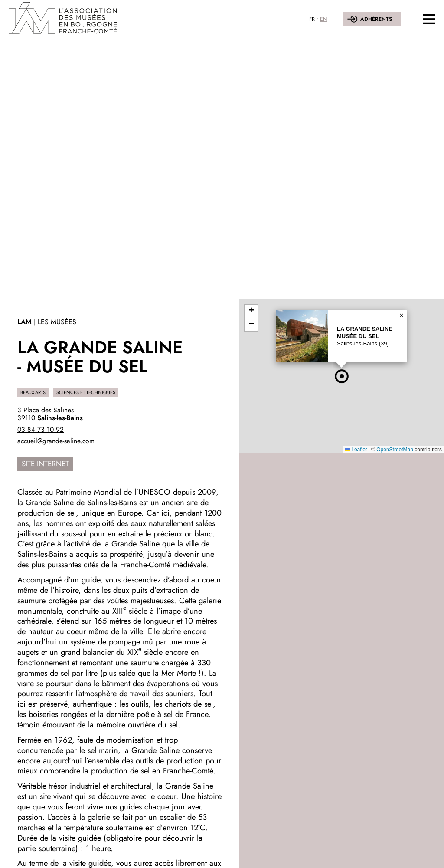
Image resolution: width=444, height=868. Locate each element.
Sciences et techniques (86, 392)
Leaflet (356, 450)
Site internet (45, 464)
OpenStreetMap (395, 450)
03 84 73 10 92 (41, 429)
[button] (342, 376)
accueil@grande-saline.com (56, 441)
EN (323, 19)
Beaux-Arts (33, 392)
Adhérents (376, 19)
